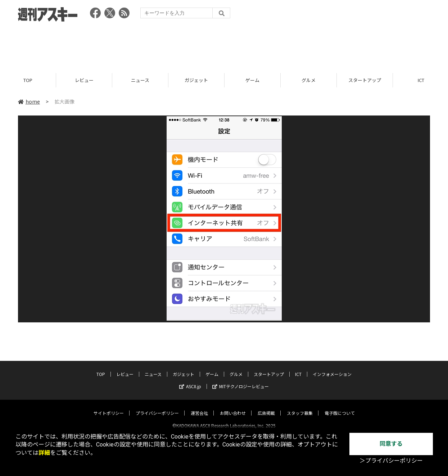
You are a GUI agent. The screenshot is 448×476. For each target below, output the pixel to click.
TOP (28, 80)
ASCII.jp (190, 380)
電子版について (340, 407)
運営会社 (199, 407)
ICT (298, 368)
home (29, 101)
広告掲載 (266, 407)
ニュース (140, 80)
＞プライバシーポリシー (391, 461)
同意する (391, 444)
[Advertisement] (224, 45)
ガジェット (196, 80)
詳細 (44, 453)
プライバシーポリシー (157, 407)
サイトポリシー (109, 407)
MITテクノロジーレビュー (241, 380)
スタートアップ (365, 80)
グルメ (309, 80)
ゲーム (252, 80)
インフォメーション (332, 368)
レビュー (84, 80)
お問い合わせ (233, 407)
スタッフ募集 (300, 407)
